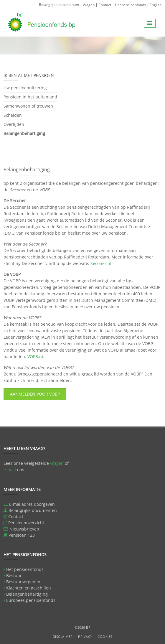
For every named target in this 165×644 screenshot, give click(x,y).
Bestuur (14, 575)
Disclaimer (63, 636)
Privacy (85, 636)
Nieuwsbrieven (24, 529)
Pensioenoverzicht (26, 523)
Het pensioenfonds (130, 5)
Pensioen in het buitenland (30, 97)
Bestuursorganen (23, 582)
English (156, 5)
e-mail (10, 470)
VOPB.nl (35, 356)
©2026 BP (82, 627)
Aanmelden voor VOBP (35, 394)
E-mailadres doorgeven (32, 504)
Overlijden (14, 124)
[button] (150, 23)
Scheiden (13, 115)
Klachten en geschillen (29, 588)
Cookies (105, 636)
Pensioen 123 (22, 535)
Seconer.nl (101, 263)
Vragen (89, 5)
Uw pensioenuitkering (25, 88)
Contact (105, 5)
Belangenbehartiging (24, 133)
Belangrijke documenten (59, 5)
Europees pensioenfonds (31, 600)
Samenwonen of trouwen (28, 106)
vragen (57, 463)
